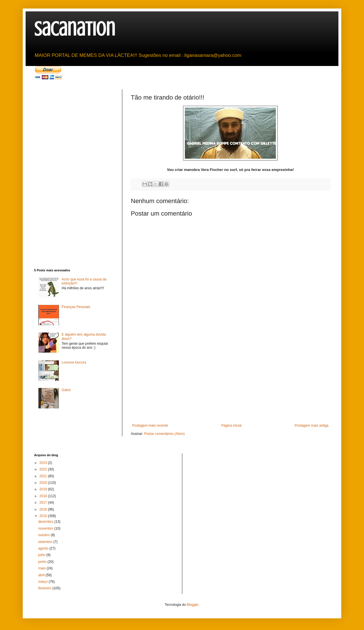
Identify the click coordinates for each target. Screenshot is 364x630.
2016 (44, 509)
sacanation (75, 29)
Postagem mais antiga (312, 425)
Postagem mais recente (150, 425)
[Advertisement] (230, 381)
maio (42, 568)
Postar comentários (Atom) (165, 434)
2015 (44, 516)
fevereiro (45, 588)
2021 (44, 476)
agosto (44, 548)
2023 (44, 463)
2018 (44, 496)
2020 (44, 483)
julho (42, 555)
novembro (46, 528)
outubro (44, 535)
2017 (44, 503)
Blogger (193, 605)
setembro (46, 542)
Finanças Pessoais (76, 307)
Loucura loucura (74, 362)
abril (42, 575)
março (43, 582)
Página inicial (231, 425)
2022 (44, 469)
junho (43, 562)
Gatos (66, 390)
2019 (44, 489)
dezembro (46, 522)
